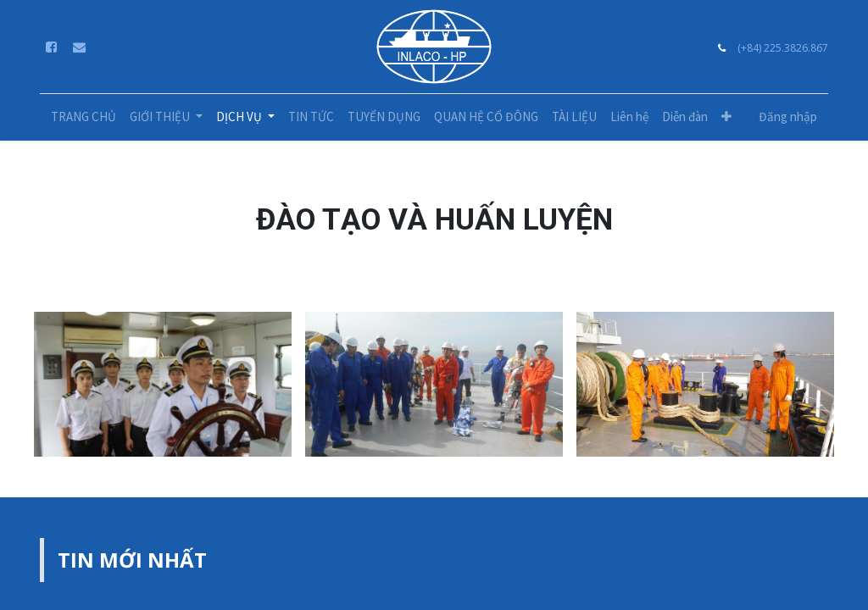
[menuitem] (83, 117)
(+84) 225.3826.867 (783, 48)
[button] (726, 117)
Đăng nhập (788, 116)
